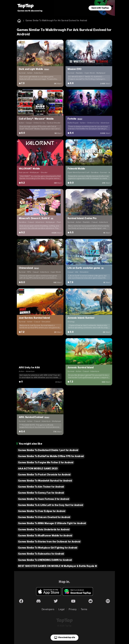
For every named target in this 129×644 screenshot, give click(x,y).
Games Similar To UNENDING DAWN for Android (45, 560)
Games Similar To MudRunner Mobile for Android (45, 536)
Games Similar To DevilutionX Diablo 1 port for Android (48, 450)
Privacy (73, 609)
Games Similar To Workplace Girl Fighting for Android (48, 548)
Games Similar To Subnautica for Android (41, 554)
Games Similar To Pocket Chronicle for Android (44, 475)
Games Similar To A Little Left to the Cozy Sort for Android (51, 505)
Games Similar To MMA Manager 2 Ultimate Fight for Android (52, 523)
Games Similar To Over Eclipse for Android (42, 511)
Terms (84, 609)
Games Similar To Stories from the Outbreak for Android (49, 542)
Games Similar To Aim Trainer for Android (41, 487)
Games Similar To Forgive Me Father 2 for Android (46, 462)
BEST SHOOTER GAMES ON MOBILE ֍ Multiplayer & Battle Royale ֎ (57, 566)
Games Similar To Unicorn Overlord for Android (44, 517)
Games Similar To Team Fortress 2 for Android (44, 499)
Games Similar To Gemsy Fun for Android (41, 493)
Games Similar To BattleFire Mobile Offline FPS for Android (51, 456)
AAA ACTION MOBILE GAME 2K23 (38, 469)
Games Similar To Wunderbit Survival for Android (45, 481)
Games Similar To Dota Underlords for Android (44, 529)
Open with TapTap (100, 8)
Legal (61, 609)
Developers (48, 609)
